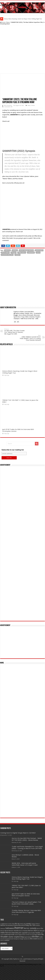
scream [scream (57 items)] (35, 955)
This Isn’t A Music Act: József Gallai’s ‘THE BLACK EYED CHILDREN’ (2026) (26, 923)
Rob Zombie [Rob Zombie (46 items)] (26, 955)
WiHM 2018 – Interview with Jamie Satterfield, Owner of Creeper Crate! (25, 884)
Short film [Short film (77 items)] (41, 955)
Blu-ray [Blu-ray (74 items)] (17, 944)
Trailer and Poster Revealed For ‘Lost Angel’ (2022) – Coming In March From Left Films (27, 868)
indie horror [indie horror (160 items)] (6, 953)
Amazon (8, 271)
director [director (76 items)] (3, 945)
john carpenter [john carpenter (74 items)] (23, 953)
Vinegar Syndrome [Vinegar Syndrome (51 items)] (25, 959)
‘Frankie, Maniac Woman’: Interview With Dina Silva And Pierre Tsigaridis (26, 932)
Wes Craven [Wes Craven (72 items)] (34, 959)
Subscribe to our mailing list (13, 470)
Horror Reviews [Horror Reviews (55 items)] (23, 951)
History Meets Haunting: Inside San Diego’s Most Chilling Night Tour (23, 19)
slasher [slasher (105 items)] (11, 957)
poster (14, 273)
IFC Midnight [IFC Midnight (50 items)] (41, 951)
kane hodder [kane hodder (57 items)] (32, 953)
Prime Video (22, 273)
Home (3, 22)
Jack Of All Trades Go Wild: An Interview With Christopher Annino (26, 915)
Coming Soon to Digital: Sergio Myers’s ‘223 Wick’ (18, 853)
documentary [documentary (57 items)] (9, 946)
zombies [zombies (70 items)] (7, 960)
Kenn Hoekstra (8, 105)
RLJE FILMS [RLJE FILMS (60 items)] (11, 955)
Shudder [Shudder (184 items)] (4, 957)
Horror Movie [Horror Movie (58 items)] (4, 951)
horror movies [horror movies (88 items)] (14, 951)
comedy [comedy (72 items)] (28, 944)
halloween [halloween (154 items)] (10, 948)
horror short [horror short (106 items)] (33, 951)
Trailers (33, 105)
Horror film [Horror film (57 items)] (40, 949)
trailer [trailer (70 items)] (41, 957)
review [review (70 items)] (6, 955)
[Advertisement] (22, 564)
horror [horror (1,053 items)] (19, 948)
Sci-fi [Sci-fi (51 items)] (31, 955)
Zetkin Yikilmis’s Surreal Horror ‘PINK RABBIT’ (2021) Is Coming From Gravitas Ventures (30, 358)
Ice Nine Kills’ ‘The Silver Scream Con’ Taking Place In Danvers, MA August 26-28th (15, 352)
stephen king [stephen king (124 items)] (19, 957)
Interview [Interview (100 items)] (15, 953)
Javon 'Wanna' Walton (26, 271)
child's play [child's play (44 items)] (23, 944)
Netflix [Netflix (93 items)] (38, 953)
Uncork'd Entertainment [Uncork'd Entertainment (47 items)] (7, 959)
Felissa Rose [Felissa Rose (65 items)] (21, 946)
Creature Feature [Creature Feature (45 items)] (35, 944)
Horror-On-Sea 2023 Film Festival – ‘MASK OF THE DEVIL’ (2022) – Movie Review (27, 859)
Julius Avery (39, 271)
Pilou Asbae (5, 273)
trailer (18, 275)
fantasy (15, 271)
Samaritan (31, 273)
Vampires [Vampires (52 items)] (16, 959)
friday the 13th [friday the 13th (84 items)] (30, 945)
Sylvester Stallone (7, 275)
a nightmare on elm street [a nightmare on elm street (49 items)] (8, 944)
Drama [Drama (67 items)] (16, 946)
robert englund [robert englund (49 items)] (19, 955)
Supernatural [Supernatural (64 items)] (28, 957)
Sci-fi (38, 273)
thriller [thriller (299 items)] (35, 957)
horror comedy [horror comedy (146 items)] (30, 948)
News (8, 22)
